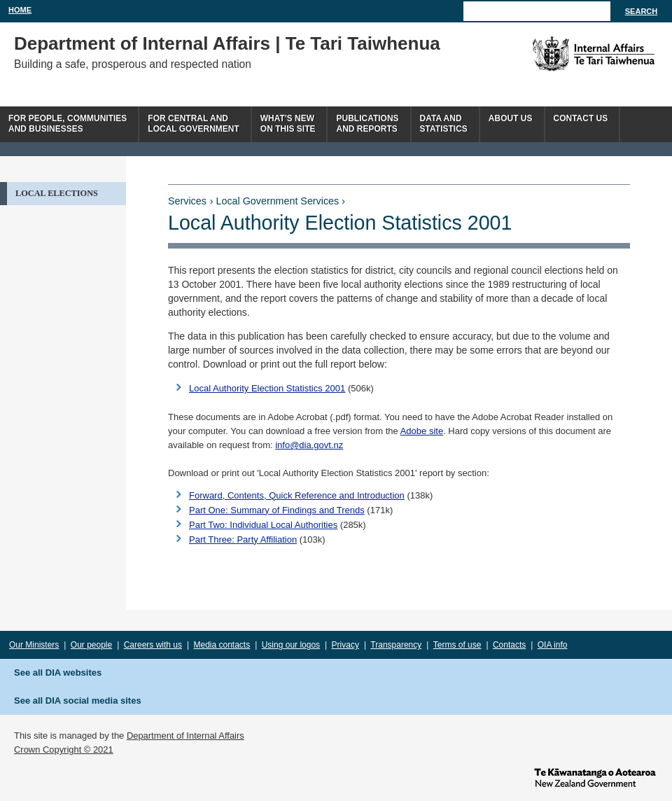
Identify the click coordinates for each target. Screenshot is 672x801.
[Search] (537, 11)
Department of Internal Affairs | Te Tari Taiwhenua (227, 43)
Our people (91, 645)
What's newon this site (288, 124)
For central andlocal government (193, 124)
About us (511, 118)
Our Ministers (34, 645)
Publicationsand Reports (367, 124)
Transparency (396, 645)
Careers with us (153, 645)
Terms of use (457, 645)
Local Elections (57, 193)
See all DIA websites (58, 673)
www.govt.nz (595, 776)
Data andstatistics (444, 124)
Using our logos (291, 645)
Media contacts (222, 645)
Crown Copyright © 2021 (64, 750)
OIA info (553, 645)
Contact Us (581, 118)
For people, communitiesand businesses (68, 124)
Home (20, 10)
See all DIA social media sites (78, 701)
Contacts (509, 645)
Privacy (345, 645)
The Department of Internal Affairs (562, 54)
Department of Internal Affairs (185, 736)
